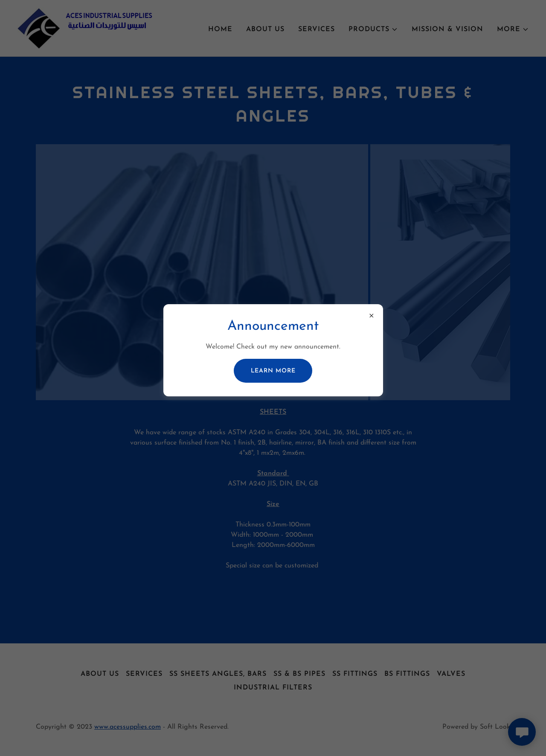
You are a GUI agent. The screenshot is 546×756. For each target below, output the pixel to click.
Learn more (273, 371)
